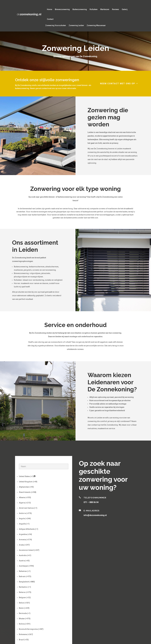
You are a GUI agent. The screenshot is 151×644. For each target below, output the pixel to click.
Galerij (125, 9)
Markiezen (105, 9)
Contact (50, 19)
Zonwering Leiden (76, 25)
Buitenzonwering (80, 9)
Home (50, 9)
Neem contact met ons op (118, 84)
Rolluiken (94, 9)
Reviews (116, 9)
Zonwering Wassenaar (96, 25)
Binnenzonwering (62, 9)
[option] (44, 476)
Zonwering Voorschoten (56, 25)
